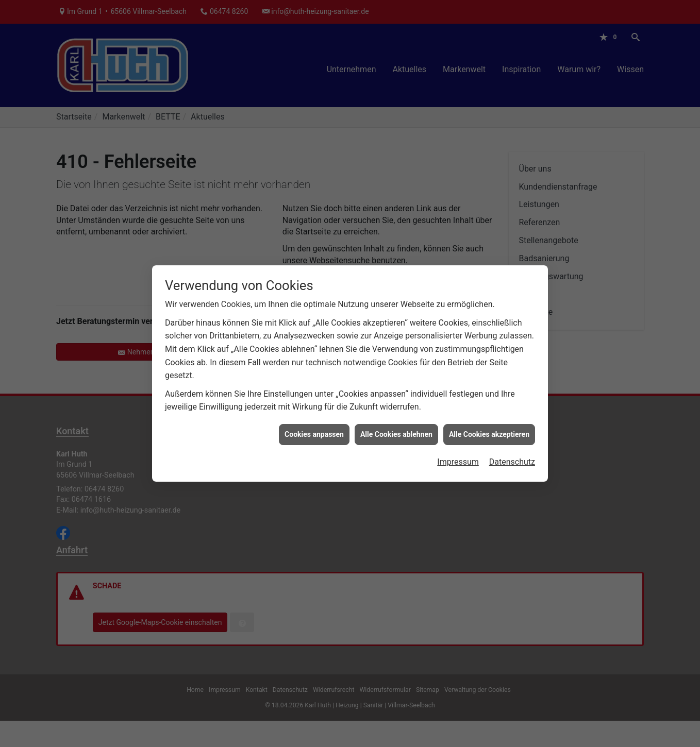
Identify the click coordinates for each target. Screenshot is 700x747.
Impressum (458, 455)
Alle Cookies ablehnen (396, 427)
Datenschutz (512, 455)
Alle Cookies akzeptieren (489, 427)
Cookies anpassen (314, 427)
